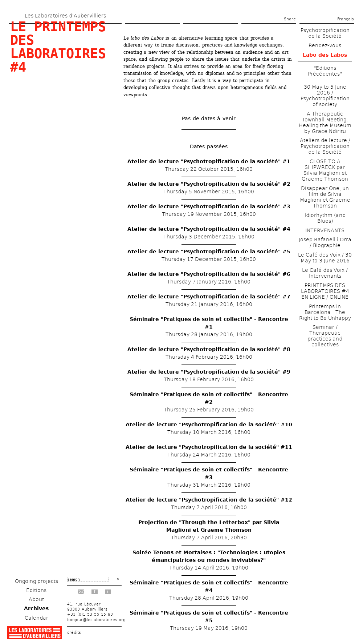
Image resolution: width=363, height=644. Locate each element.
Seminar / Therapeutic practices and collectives (325, 336)
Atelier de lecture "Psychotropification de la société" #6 (209, 274)
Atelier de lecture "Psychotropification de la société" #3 (209, 206)
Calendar (36, 618)
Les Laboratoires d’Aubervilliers (65, 16)
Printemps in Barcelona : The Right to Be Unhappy (325, 312)
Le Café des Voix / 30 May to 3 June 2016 (325, 258)
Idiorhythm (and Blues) (325, 218)
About (36, 599)
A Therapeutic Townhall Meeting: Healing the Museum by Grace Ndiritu (325, 122)
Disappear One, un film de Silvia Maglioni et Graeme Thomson (325, 197)
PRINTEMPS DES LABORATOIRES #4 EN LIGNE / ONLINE (325, 291)
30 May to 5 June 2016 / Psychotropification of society (325, 96)
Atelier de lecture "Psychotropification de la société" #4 (209, 229)
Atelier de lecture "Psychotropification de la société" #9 (209, 372)
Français (346, 19)
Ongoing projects (36, 581)
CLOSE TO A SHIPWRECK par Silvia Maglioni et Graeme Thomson (325, 170)
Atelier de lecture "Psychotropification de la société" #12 (209, 500)
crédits (74, 633)
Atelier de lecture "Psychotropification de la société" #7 (209, 297)
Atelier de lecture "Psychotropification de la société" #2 (209, 184)
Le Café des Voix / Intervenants (325, 273)
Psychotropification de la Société (325, 33)
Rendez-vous (325, 45)
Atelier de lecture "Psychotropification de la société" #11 (209, 447)
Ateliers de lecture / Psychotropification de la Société (325, 146)
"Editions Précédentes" (325, 71)
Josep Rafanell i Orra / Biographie (325, 242)
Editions (36, 590)
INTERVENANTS (325, 230)
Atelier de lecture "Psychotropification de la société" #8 (209, 349)
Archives (36, 608)
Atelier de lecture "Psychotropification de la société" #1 (209, 161)
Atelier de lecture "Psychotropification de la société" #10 (209, 424)
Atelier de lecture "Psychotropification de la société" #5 (209, 251)
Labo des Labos (325, 55)
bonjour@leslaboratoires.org (96, 620)
